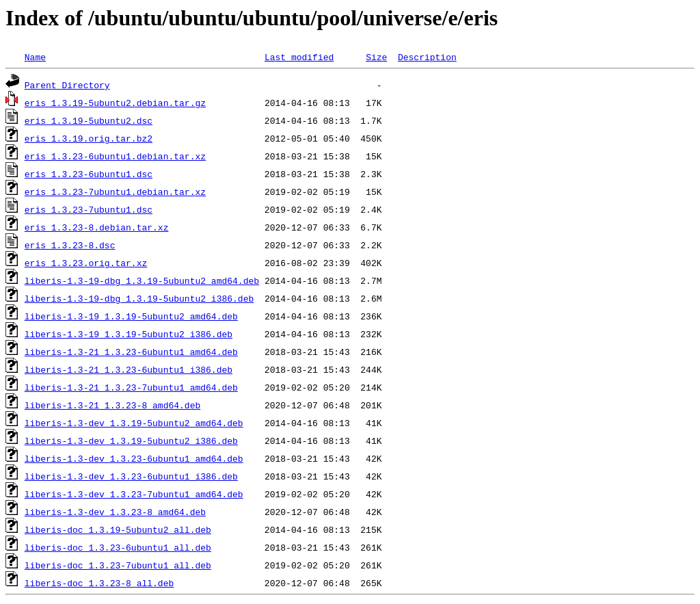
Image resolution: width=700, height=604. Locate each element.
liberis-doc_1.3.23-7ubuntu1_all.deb (118, 565)
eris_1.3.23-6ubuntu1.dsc (89, 174)
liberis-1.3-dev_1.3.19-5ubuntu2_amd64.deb (134, 423)
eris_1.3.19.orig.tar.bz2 (89, 138)
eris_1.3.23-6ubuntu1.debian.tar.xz (115, 156)
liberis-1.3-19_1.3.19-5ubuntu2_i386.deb (129, 334)
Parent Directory (67, 85)
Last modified (299, 57)
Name (35, 57)
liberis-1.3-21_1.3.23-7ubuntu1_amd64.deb (131, 387)
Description (427, 57)
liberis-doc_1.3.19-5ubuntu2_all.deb (118, 529)
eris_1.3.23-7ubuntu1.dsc (89, 209)
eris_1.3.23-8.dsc (70, 245)
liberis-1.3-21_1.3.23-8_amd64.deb (112, 405)
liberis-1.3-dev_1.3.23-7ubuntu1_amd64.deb (134, 494)
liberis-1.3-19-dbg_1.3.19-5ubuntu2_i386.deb (139, 298)
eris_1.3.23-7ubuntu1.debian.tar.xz (115, 192)
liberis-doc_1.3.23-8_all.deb (99, 583)
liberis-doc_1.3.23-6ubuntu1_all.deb (118, 547)
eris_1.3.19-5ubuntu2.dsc (89, 120)
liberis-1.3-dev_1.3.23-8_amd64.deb (115, 512)
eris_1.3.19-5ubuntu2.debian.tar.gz (115, 103)
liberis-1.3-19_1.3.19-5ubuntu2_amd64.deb (131, 316)
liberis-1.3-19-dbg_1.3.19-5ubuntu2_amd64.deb (142, 280)
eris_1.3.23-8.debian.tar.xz (97, 227)
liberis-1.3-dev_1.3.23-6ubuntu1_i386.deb (131, 476)
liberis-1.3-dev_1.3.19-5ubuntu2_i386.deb (131, 441)
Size (376, 57)
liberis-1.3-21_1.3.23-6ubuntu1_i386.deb (129, 369)
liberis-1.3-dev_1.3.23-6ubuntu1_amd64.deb (134, 458)
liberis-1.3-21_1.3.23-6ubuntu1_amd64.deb (131, 352)
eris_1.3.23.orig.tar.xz (86, 263)
